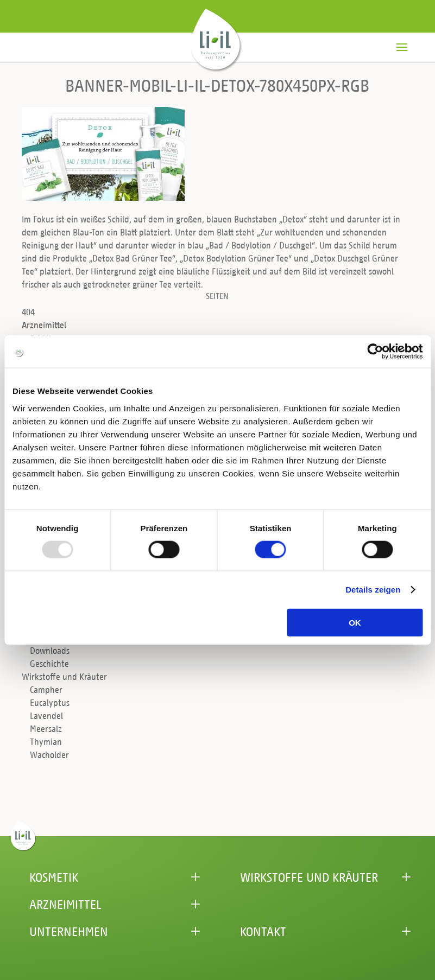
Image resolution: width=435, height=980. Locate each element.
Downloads (50, 650)
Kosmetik (54, 877)
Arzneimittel (44, 325)
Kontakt (263, 931)
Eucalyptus (50, 702)
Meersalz (46, 728)
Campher (46, 689)
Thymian (46, 742)
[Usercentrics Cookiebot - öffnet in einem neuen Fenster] (375, 352)
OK (355, 622)
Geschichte (49, 663)
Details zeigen (373, 590)
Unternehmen (69, 931)
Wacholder (49, 755)
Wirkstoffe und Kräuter (64, 676)
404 (28, 312)
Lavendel (46, 715)
